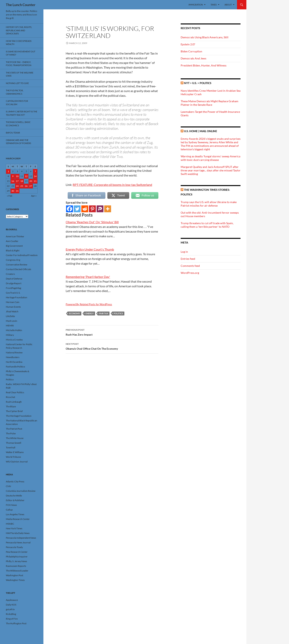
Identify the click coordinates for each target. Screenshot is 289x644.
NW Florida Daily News (18, 533)
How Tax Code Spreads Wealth (19, 43)
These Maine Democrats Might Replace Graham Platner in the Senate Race (210, 103)
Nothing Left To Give (17, 83)
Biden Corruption (191, 51)
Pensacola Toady (14, 547)
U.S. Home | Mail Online (201, 131)
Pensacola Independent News (21, 538)
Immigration (196, 5)
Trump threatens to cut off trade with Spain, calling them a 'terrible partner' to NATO (207, 225)
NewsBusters (13, 357)
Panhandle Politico (15, 367)
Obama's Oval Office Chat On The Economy (112, 346)
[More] (108, 209)
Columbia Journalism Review (21, 491)
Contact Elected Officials (18, 269)
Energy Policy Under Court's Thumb (90, 249)
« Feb (10, 196)
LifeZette (10, 316)
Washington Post (14, 575)
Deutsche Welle (14, 496)
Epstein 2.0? (188, 44)
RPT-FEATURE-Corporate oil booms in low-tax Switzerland (112, 185)
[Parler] (100, 209)
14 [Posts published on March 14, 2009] (35, 176)
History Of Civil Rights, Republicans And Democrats (19, 30)
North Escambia (14, 362)
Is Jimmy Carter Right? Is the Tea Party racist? (22, 113)
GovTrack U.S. (13, 293)
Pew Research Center (17, 552)
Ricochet (10, 397)
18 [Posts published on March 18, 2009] (22, 181)
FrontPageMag (13, 288)
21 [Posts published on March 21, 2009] (35, 181)
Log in (184, 252)
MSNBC (10, 524)
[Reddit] (85, 209)
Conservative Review (17, 265)
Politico (10, 379)
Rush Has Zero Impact (112, 332)
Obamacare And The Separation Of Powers (18, 142)
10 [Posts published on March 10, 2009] (17, 176)
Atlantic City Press (15, 481)
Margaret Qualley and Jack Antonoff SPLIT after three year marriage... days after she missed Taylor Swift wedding (211, 170)
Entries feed (188, 259)
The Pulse (11, 433)
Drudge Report (14, 283)
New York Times (14, 528)
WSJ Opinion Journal (17, 462)
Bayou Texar (13, 133)
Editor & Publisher (15, 500)
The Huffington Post (16, 623)
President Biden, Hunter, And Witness (204, 65)
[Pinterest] (92, 209)
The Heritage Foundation (19, 416)
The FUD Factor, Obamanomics (15, 92)
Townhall (11, 447)
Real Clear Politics (15, 392)
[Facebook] (70, 209)
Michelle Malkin (14, 330)
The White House (15, 438)
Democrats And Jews (193, 58)
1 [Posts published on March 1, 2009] (8, 171)
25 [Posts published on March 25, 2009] (22, 186)
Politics (118, 313)
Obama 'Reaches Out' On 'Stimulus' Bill (92, 222)
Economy (74, 313)
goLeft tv (10, 609)
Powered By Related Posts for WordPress (89, 304)
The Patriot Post (14, 429)
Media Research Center (18, 519)
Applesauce (12, 600)
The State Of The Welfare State (20, 74)
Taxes (214, 5)
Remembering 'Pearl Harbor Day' (88, 277)
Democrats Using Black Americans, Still (205, 37)
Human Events (13, 307)
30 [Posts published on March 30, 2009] (13, 191)
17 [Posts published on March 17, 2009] (17, 181)
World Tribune (13, 457)
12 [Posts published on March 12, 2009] (26, 176)
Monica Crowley (14, 340)
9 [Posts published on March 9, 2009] (13, 176)
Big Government (14, 246)
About (228, 5)
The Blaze (11, 406)
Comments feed (190, 266)
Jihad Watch (12, 311)
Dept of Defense (14, 279)
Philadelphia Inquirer (17, 557)
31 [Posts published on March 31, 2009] (17, 191)
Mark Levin (12, 321)
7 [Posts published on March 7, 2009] (35, 171)
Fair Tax (104, 313)
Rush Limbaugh (14, 402)
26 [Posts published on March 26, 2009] (26, 186)
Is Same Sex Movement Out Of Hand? (21, 53)
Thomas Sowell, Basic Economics (18, 124)
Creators (10, 274)
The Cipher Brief (14, 411)
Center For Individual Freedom (22, 255)
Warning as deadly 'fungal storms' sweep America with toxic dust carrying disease (210, 158)
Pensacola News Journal (18, 542)
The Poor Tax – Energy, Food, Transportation (19, 64)
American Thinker (15, 236)
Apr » (34, 196)
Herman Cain (13, 302)
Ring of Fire (12, 619)
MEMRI (10, 326)
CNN (8, 486)
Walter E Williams (15, 452)
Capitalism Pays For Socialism (17, 103)
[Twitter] (77, 209)
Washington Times (15, 580)
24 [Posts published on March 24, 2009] (17, 186)
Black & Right (13, 250)
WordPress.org (190, 273)
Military (10, 335)
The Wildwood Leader (17, 571)
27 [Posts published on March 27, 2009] (31, 186)
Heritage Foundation (17, 297)
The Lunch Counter (21, 5)
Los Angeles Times (15, 514)
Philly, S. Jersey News (16, 561)
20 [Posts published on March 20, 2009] (31, 181)
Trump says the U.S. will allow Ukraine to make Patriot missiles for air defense (209, 204)
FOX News (11, 505)
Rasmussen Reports (16, 566)
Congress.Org (13, 260)
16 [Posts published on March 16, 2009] (13, 181)
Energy (90, 313)
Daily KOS (11, 605)
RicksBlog (11, 614)
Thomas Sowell (13, 443)
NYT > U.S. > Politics (198, 83)
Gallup (9, 510)
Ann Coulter (12, 241)
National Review (14, 352)
